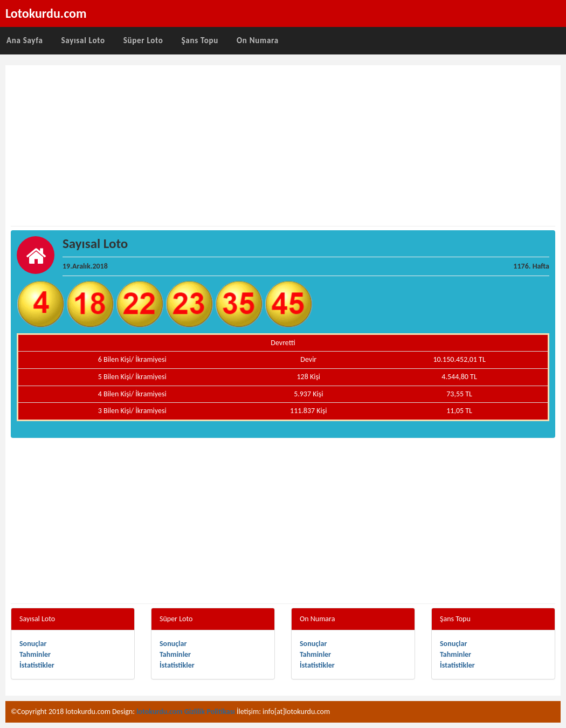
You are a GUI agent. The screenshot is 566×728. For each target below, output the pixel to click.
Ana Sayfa (25, 40)
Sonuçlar (33, 644)
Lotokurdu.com (46, 13)
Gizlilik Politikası (210, 712)
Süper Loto (143, 40)
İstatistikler (37, 665)
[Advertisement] (283, 146)
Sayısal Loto (83, 40)
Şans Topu (200, 40)
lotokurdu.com (160, 712)
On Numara (258, 40)
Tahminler (35, 654)
